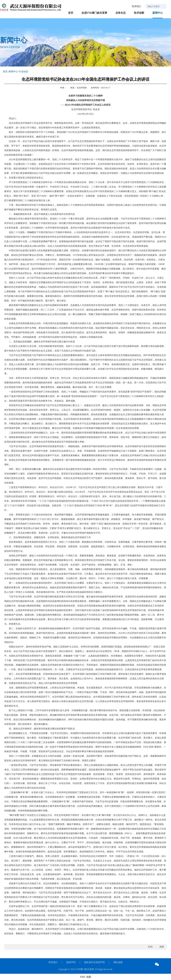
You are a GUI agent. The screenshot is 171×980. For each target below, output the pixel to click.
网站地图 (118, 962)
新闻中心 (158, 13)
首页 (71, 13)
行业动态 (24, 72)
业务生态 (121, 13)
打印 (150, 947)
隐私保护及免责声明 (94, 962)
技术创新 (139, 13)
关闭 (162, 947)
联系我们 (137, 6)
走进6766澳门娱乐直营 (94, 13)
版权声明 (71, 962)
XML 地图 (85, 977)
